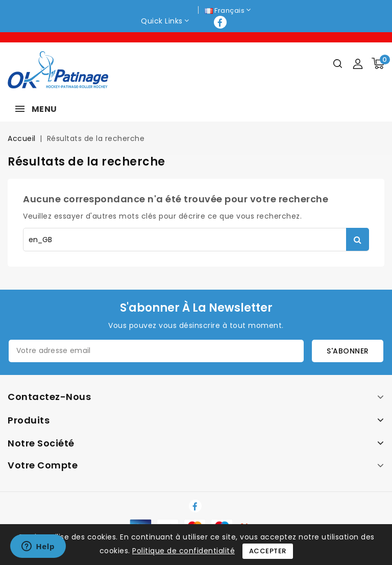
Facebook (221, 22)
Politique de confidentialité (183, 551)
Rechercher (358, 239)
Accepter (268, 551)
